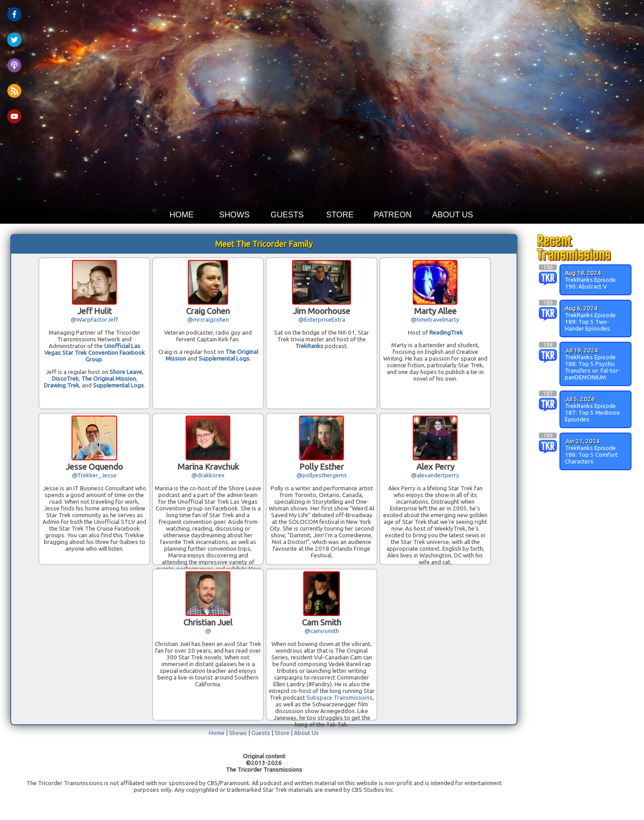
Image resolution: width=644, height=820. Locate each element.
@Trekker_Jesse (94, 475)
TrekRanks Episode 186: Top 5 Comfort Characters (591, 455)
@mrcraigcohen (208, 320)
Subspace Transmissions (339, 698)
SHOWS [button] (234, 215)
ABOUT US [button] (453, 215)
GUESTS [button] (287, 215)
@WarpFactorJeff (94, 320)
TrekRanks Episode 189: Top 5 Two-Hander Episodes (590, 322)
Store (282, 733)
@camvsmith (322, 631)
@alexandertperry (435, 475)
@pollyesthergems (322, 475)
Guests (261, 733)
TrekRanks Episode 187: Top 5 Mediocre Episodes (592, 413)
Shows (238, 733)
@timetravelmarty (435, 320)
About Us (306, 733)
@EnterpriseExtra (322, 320)
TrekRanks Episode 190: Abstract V (590, 283)
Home (217, 733)
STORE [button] (340, 215)
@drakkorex (208, 475)
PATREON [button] (393, 215)
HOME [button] (182, 215)
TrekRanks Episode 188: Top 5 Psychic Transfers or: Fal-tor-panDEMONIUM (593, 367)
